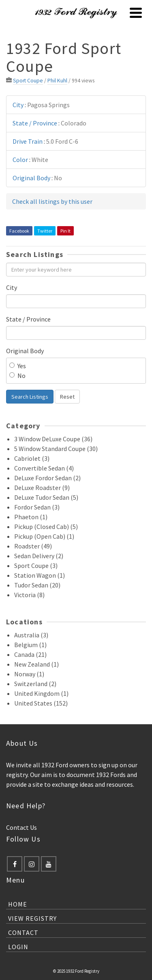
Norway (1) (29, 674)
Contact (23, 933)
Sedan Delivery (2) (39, 556)
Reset (67, 397)
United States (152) (41, 703)
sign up (108, 765)
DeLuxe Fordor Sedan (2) (47, 478)
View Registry (32, 918)
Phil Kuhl (57, 81)
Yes (18, 366)
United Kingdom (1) (41, 693)
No (17, 376)
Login (18, 947)
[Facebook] (15, 864)
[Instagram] (32, 864)
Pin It (65, 231)
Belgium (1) (30, 645)
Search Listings (30, 397)
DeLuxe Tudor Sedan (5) (46, 497)
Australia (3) (31, 635)
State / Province (28, 319)
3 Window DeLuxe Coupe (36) (53, 439)
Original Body (25, 351)
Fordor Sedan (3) (37, 507)
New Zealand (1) (36, 664)
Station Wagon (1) (40, 575)
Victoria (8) (29, 595)
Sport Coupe (28, 81)
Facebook (19, 231)
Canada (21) (30, 654)
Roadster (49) (33, 546)
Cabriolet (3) (32, 458)
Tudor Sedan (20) (37, 585)
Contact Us (21, 827)
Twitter (45, 231)
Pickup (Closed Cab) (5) (46, 527)
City (12, 287)
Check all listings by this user (52, 201)
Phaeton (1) (31, 517)
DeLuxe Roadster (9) (42, 488)
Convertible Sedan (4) (44, 468)
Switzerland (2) (35, 684)
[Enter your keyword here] (76, 270)
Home (18, 904)
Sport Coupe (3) (36, 566)
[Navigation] (136, 13)
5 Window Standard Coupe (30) (56, 449)
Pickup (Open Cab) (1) (44, 536)
